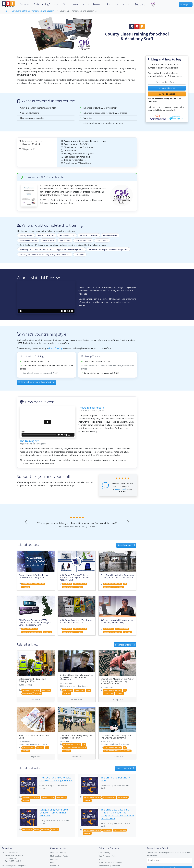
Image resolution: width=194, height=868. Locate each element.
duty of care (109, 629)
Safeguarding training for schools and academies (34, 11)
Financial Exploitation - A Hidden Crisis (34, 737)
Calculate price (167, 88)
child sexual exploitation (32, 632)
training (40, 748)
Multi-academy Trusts (59, 856)
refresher (48, 632)
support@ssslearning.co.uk (16, 866)
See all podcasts (126, 768)
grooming (45, 829)
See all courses (126, 545)
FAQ (52, 862)
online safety (123, 797)
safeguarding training (112, 751)
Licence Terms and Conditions (111, 862)
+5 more (127, 632)
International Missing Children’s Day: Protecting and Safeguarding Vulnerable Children (117, 681)
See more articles (125, 645)
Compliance (55, 859)
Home (6, 11)
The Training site (29, 441)
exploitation (109, 587)
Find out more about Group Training (37, 382)
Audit (86, 4)
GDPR (101, 859)
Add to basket (167, 94)
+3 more (26, 751)
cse (125, 584)
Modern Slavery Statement (109, 866)
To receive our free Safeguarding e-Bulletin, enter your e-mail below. (169, 854)
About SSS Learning (58, 853)
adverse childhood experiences (75, 748)
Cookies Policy (104, 853)
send (88, 690)
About (126, 4)
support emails (121, 489)
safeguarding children (113, 584)
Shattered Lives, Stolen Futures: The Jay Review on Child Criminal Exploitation (76, 677)
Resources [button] (112, 4)
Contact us (55, 866)
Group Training (55, 348)
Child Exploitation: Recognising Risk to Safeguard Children (76, 737)
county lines (27, 584)
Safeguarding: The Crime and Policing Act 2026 (32, 680)
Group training (71, 4)
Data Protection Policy (107, 856)
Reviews (97, 4)
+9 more (87, 801)
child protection (122, 629)
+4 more (26, 587)
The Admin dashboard (91, 408)
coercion (55, 829)
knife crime (67, 584)
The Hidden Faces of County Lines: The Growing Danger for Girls (116, 737)
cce (35, 584)
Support (140, 4)
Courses (24, 4)
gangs (41, 584)
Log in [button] (185, 4)
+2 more (79, 587)
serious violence (80, 584)
